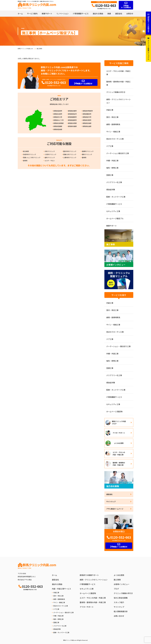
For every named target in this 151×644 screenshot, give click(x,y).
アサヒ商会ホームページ (115, 509)
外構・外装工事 (112, 161)
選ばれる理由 (98, 14)
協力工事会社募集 (121, 598)
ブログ (116, 589)
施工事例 (117, 580)
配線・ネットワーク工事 (116, 197)
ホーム (20, 14)
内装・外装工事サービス (61, 589)
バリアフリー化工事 (114, 182)
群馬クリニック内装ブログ (119, 422)
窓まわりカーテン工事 (115, 139)
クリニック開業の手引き (116, 92)
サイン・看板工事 (113, 132)
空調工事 (110, 175)
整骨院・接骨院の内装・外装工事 (118, 83)
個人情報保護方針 (121, 611)
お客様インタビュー (122, 584)
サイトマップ (111, 502)
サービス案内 (32, 14)
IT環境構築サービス (81, 14)
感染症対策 (111, 189)
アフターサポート (119, 433)
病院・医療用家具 (113, 124)
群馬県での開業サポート (89, 575)
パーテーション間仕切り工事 (118, 153)
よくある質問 (119, 443)
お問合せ (130, 14)
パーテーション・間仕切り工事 (118, 346)
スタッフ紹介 (119, 602)
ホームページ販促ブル (115, 218)
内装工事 (110, 110)
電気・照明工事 (112, 168)
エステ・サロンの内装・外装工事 (118, 73)
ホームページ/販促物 (114, 411)
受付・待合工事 (112, 117)
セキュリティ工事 (113, 211)
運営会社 (119, 14)
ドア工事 (110, 146)
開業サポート (47, 14)
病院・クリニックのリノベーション (118, 101)
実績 (109, 14)
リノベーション (62, 14)
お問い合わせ (119, 616)
